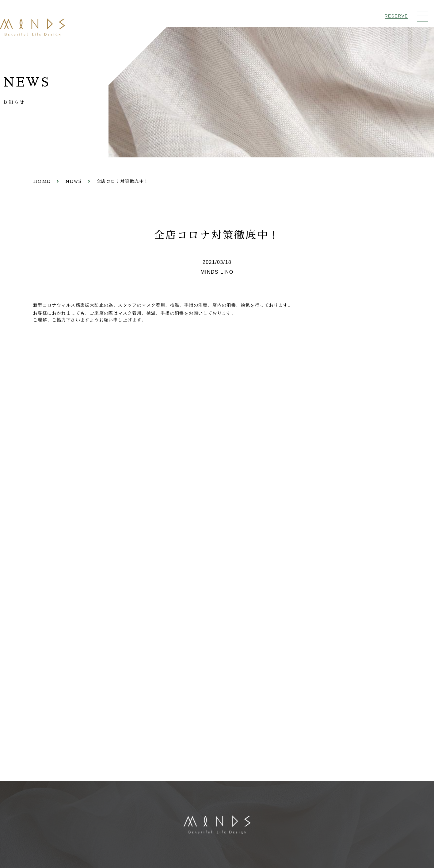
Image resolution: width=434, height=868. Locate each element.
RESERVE (396, 16)
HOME (42, 182)
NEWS (74, 182)
